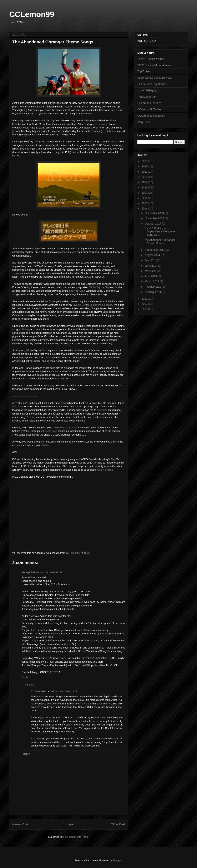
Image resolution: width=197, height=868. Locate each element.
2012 (145, 304)
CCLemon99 (32, 14)
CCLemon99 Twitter (149, 109)
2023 (145, 161)
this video (18, 407)
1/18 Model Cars (147, 97)
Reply (25, 677)
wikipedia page (63, 428)
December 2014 (155, 213)
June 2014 (151, 266)
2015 (145, 203)
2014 (145, 209)
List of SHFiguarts (148, 90)
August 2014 (153, 255)
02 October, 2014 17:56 (64, 691)
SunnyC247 (28, 572)
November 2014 (155, 218)
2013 (145, 299)
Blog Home (144, 122)
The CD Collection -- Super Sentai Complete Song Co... (159, 231)
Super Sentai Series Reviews (155, 78)
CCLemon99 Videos (149, 103)
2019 (145, 182)
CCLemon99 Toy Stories (152, 84)
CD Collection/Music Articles (154, 65)
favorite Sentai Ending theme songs (92, 305)
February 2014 (154, 287)
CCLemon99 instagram (151, 116)
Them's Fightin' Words (151, 59)
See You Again (77, 291)
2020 (145, 177)
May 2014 (151, 271)
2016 (145, 198)
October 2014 (153, 224)
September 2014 (155, 250)
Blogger (117, 860)
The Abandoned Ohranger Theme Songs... (160, 242)
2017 (145, 193)
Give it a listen (105, 470)
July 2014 (151, 260)
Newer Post (20, 824)
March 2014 (152, 281)
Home (69, 824)
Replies (30, 685)
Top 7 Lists (144, 71)
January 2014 (153, 292)
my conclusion (100, 124)
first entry (42, 120)
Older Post (118, 824)
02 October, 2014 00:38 (49, 572)
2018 (145, 187)
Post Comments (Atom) (76, 837)
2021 (145, 172)
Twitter (46, 445)
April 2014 (151, 276)
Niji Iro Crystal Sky (99, 287)
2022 (145, 166)
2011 (145, 309)
